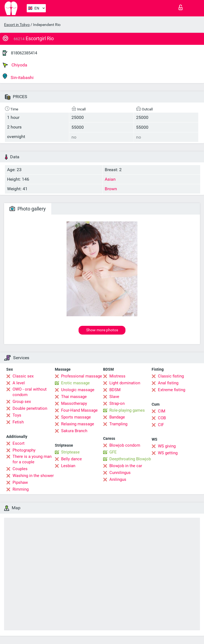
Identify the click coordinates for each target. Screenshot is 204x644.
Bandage (117, 417)
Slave (114, 397)
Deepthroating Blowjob (130, 459)
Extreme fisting (172, 390)
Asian (110, 179)
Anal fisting (168, 383)
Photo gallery (28, 209)
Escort (19, 443)
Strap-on (117, 403)
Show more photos (102, 330)
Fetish (18, 422)
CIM (162, 411)
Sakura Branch (74, 431)
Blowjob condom (125, 445)
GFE (113, 452)
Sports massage (76, 417)
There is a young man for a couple (32, 459)
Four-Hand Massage (79, 410)
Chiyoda (15, 65)
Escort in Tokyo (17, 25)
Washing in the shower (33, 476)
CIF (161, 425)
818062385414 (24, 53)
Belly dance (71, 459)
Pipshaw (20, 482)
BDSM (115, 390)
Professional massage (82, 376)
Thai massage (74, 397)
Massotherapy (74, 403)
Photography (24, 450)
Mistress (117, 376)
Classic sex (23, 376)
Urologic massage (78, 390)
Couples (20, 469)
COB (162, 418)
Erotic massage (75, 383)
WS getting (168, 453)
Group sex (22, 402)
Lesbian (68, 466)
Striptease (70, 452)
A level (19, 383)
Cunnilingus (120, 473)
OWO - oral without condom (30, 392)
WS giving (167, 446)
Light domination (125, 383)
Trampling (118, 424)
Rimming (21, 489)
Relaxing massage (78, 424)
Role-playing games (127, 410)
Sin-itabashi (18, 77)
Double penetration (30, 408)
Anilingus (118, 479)
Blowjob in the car (126, 466)
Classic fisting (171, 376)
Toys (17, 415)
